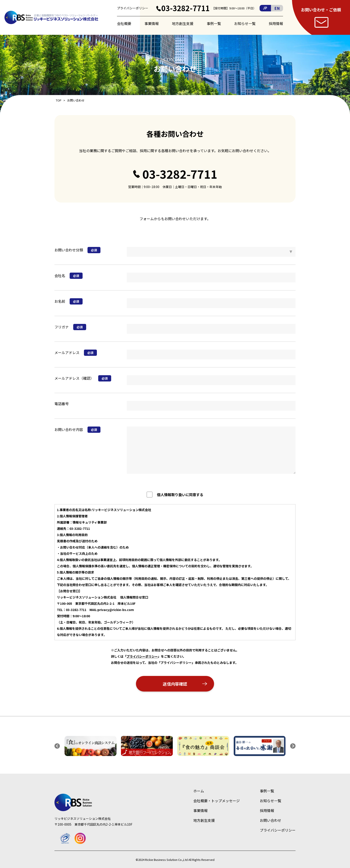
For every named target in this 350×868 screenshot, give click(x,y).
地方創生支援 (183, 23)
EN (277, 8)
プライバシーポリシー (133, 8)
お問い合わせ (271, 820)
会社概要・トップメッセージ (217, 801)
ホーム (199, 791)
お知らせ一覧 (245, 23)
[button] (57, 746)
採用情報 (276, 23)
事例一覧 (214, 23)
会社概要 (124, 23)
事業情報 (152, 23)
